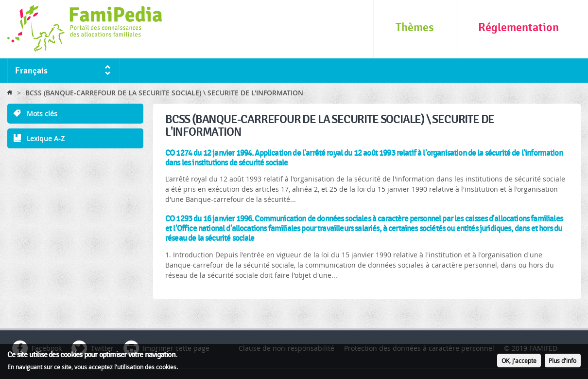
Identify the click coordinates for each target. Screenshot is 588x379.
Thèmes (415, 27)
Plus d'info (562, 362)
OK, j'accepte (519, 362)
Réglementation (519, 27)
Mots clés (42, 114)
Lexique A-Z (46, 138)
